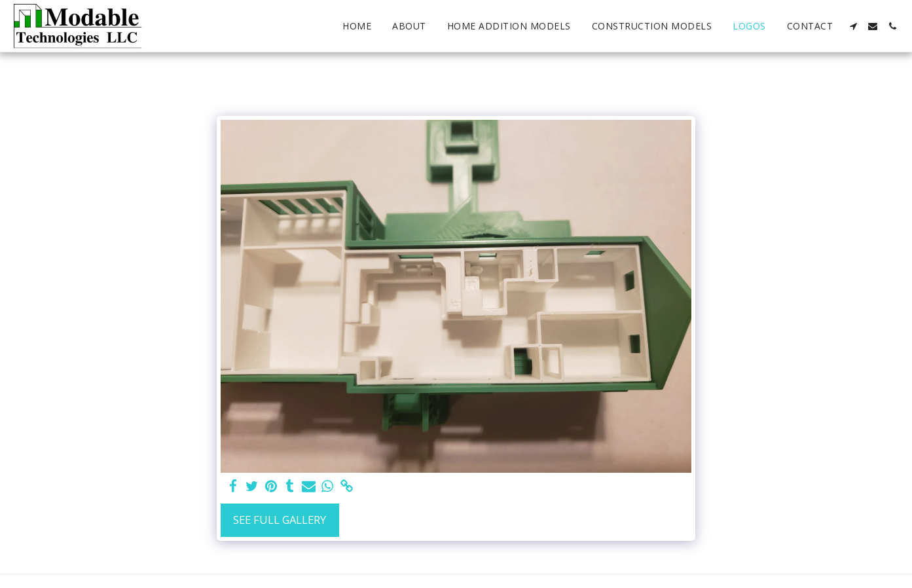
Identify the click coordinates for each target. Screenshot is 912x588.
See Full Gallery (280, 520)
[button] (853, 26)
